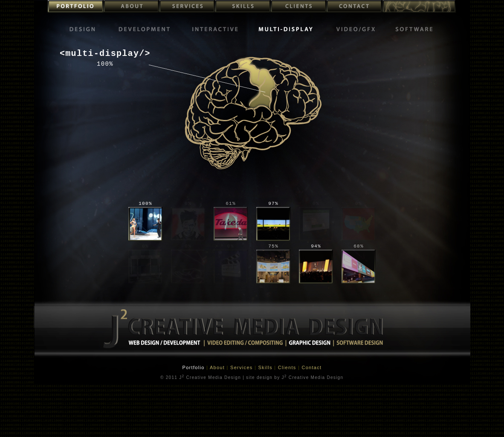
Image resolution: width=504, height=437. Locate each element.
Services (242, 367)
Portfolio (194, 367)
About (218, 367)
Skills (266, 367)
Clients (288, 367)
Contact (311, 367)
